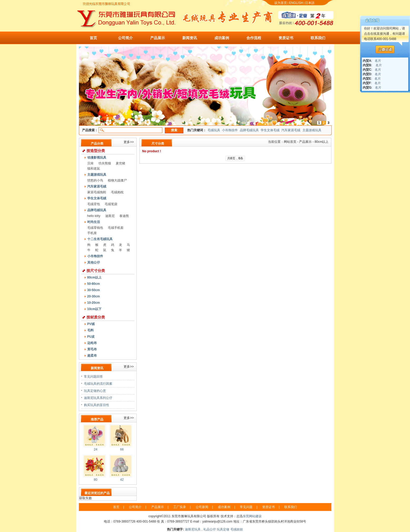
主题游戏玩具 (312, 130)
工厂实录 (180, 507)
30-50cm (94, 290)
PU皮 (91, 337)
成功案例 (222, 38)
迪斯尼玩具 (193, 529)
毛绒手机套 (116, 228)
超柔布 (92, 356)
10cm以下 (95, 309)
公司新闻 (202, 507)
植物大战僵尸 (117, 180)
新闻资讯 (190, 38)
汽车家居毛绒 (291, 130)
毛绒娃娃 (237, 529)
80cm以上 (95, 277)
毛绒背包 (94, 204)
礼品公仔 (210, 529)
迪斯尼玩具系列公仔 (98, 398)
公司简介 (125, 38)
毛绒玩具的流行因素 (98, 384)
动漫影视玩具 (97, 158)
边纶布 (92, 343)
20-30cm (94, 296)
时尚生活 (94, 222)
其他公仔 (94, 262)
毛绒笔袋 (111, 204)
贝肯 (90, 163)
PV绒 (91, 324)
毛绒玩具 (214, 130)
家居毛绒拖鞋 (97, 192)
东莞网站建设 (252, 516)
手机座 (92, 233)
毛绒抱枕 (117, 192)
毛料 (90, 330)
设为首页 (281, 3)
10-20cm (94, 303)
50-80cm (94, 284)
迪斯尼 (110, 216)
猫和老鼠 (94, 169)
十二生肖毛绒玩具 (100, 239)
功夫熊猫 (105, 163)
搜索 (174, 130)
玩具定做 (223, 529)
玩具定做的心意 (95, 391)
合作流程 (254, 38)
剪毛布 (92, 349)
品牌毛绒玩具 (249, 130)
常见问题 (246, 507)
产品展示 (158, 38)
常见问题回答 (93, 377)
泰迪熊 (124, 216)
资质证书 (286, 38)
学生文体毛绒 (270, 130)
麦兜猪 (120, 163)
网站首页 (290, 142)
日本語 (310, 3)
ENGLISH (296, 3)
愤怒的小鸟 (95, 180)
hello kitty (94, 216)
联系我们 (318, 38)
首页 (93, 38)
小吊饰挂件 (230, 130)
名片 (378, 61)
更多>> (129, 142)
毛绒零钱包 (95, 228)
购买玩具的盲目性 (97, 405)
